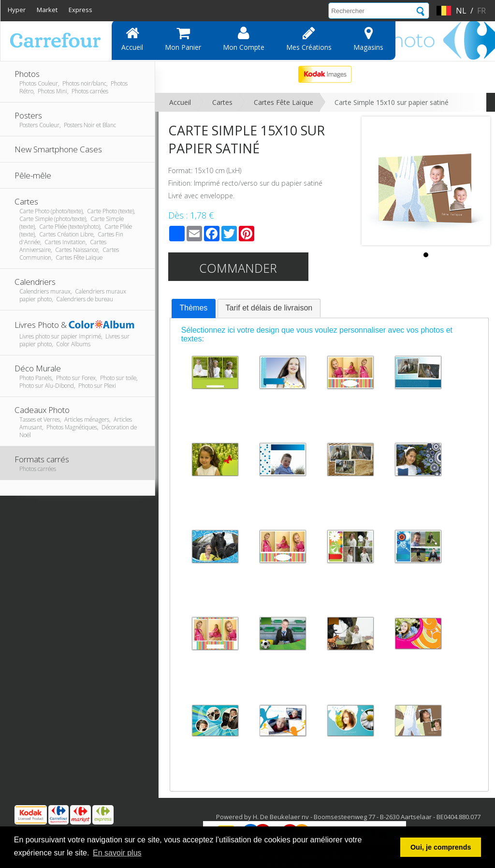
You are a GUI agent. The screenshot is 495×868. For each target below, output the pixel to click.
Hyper (17, 10)
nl (461, 11)
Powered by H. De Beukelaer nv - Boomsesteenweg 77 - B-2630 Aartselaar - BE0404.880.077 (348, 817)
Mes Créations (309, 39)
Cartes (222, 102)
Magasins (368, 39)
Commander (238, 268)
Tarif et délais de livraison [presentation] (269, 308)
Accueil (132, 39)
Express (80, 10)
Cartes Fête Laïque (284, 102)
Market (47, 10)
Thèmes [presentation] (194, 308)
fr (481, 11)
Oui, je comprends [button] (441, 847)
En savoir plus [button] (117, 853)
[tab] (194, 309)
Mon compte (244, 39)
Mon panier (183, 39)
